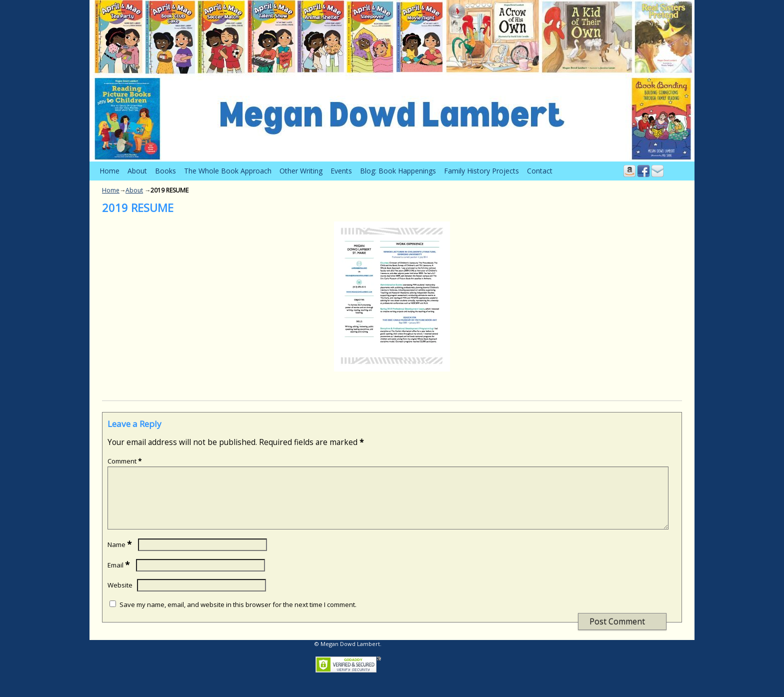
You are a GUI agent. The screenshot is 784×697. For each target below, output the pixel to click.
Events (341, 171)
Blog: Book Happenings (398, 171)
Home (109, 171)
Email (119, 577)
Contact (540, 171)
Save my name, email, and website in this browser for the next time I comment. (238, 616)
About (137, 171)
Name (120, 556)
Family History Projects (481, 171)
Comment (125, 461)
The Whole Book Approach (228, 171)
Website (120, 597)
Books (165, 171)
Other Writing (301, 171)
